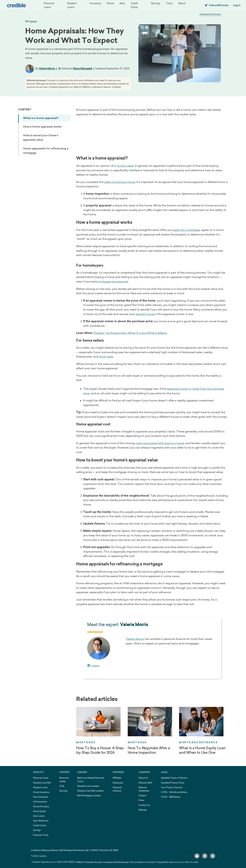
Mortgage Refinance (198, 742)
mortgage (31, 21)
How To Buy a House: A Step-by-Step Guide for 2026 (100, 750)
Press (141, 800)
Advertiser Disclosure (210, 14)
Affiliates (117, 778)
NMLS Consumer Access (89, 862)
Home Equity (39, 811)
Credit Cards (39, 825)
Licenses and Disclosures (116, 862)
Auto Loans (39, 816)
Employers (118, 783)
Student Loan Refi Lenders (90, 791)
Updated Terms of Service (174, 778)
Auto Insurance (41, 797)
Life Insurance (40, 802)
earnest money (145, 314)
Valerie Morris (47, 68)
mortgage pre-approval (113, 281)
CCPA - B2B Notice (171, 797)
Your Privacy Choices (172, 787)
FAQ (62, 786)
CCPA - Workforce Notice (174, 792)
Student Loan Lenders (88, 786)
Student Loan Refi (42, 783)
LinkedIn (95, 666)
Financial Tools (41, 835)
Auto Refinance (41, 821)
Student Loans (40, 787)
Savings (37, 830)
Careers (142, 795)
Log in (237, 5)
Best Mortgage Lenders (89, 795)
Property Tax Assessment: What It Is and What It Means (130, 333)
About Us (143, 778)
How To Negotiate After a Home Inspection (149, 750)
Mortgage (86, 742)
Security (63, 791)
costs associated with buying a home (160, 443)
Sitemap (143, 810)
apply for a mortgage (186, 230)
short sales (106, 357)
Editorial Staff (145, 783)
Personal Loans (41, 778)
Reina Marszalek (83, 68)
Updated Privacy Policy (173, 783)
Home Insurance (41, 792)
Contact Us (144, 805)
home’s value (125, 166)
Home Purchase (41, 807)
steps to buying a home (120, 182)
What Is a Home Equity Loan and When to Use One (202, 750)
